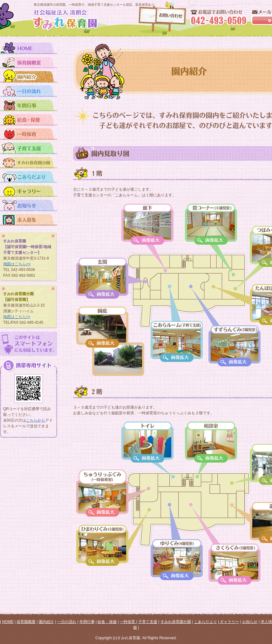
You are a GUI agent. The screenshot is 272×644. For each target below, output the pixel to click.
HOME (8, 622)
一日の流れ (67, 622)
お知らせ (250, 622)
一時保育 (128, 622)
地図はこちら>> (17, 264)
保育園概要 (26, 622)
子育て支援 (148, 622)
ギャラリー (229, 622)
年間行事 (87, 622)
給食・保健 (107, 622)
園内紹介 (46, 622)
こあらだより (206, 622)
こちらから (36, 420)
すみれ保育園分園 (176, 622)
